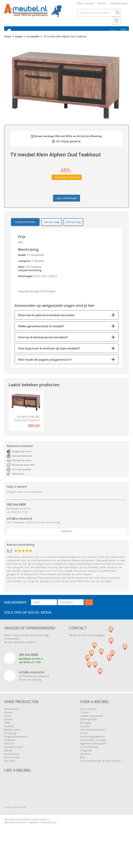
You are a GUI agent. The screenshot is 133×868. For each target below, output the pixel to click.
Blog (82, 766)
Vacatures (86, 763)
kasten (18, 39)
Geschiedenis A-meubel (93, 749)
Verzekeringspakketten (93, 745)
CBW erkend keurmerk (92, 738)
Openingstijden (88, 728)
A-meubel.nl (43, 828)
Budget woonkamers (16, 745)
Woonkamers (12, 718)
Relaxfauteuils (12, 763)
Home (8, 39)
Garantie (85, 735)
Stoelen (8, 728)
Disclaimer (34, 831)
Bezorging (85, 731)
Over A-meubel (85, 4)
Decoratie (10, 769)
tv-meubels (32, 39)
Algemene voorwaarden (93, 752)
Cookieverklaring (89, 756)
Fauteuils (9, 735)
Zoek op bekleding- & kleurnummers (101, 769)
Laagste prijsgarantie (92, 724)
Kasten (8, 724)
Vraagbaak (86, 759)
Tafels (7, 731)
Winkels (102, 4)
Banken (8, 721)
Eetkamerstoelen (14, 756)
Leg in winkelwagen (66, 200)
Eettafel (8, 759)
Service (84, 742)
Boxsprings (10, 742)
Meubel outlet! (12, 738)
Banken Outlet (12, 766)
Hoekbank (10, 749)
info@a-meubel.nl (19, 527)
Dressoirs (9, 752)
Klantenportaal (119, 4)
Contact (67, 540)
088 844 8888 (16, 513)
